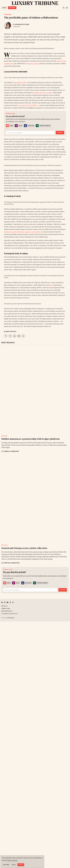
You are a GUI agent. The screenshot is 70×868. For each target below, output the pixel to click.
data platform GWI (20, 83)
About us (4, 606)
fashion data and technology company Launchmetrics (23, 232)
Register (60, 133)
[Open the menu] (67, 8)
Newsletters (6, 609)
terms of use (12, 860)
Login (4, 8)
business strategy (33, 64)
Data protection (7, 611)
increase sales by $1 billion (28, 105)
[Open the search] (64, 8)
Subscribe (12, 8)
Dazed (51, 285)
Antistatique (11, 618)
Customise (6, 865)
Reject (14, 865)
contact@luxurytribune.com (10, 614)
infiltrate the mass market (42, 93)
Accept (21, 865)
